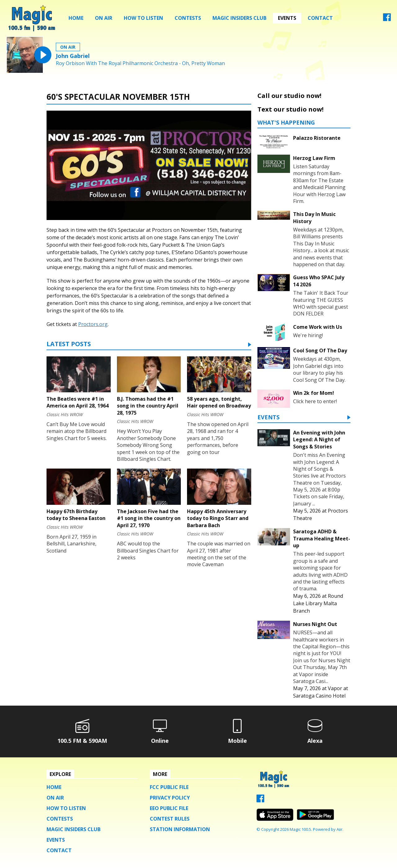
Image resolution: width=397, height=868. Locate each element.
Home (76, 18)
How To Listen (143, 18)
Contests (188, 18)
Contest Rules (170, 819)
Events (287, 18)
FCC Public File (169, 787)
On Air (104, 18)
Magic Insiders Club (239, 18)
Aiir (339, 829)
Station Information (180, 829)
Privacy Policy (170, 798)
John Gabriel (73, 56)
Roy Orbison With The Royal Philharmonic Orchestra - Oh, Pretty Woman (140, 63)
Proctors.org (93, 324)
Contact (320, 18)
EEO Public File (169, 808)
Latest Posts (69, 344)
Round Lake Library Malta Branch (318, 603)
